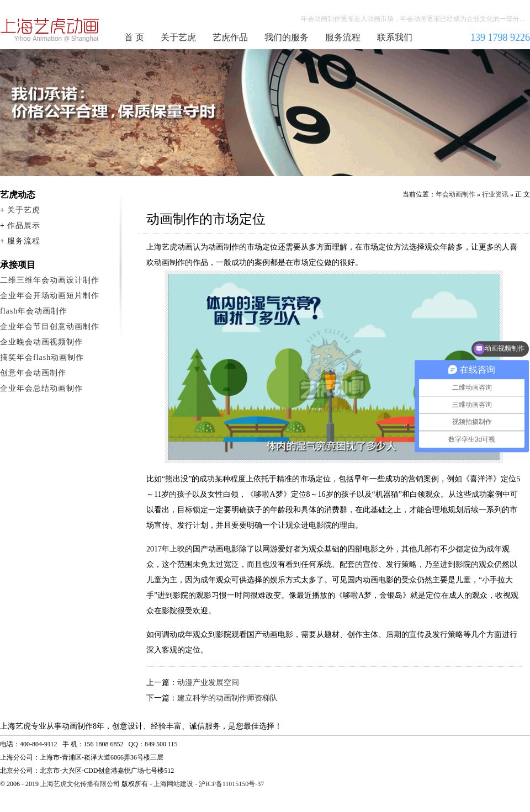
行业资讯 (495, 194)
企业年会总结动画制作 (41, 388)
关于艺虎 (178, 37)
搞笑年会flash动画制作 (42, 357)
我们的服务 (287, 37)
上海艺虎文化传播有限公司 (80, 784)
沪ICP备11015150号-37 (231, 784)
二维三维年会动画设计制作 (50, 280)
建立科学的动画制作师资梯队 (227, 698)
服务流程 (343, 37)
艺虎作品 (230, 37)
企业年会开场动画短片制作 (50, 296)
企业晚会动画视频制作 (41, 342)
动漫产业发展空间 (208, 683)
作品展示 (24, 225)
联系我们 (395, 37)
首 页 (134, 37)
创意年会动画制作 (33, 373)
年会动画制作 (50, 30)
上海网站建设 (173, 784)
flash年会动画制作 (34, 311)
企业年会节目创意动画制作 (50, 327)
